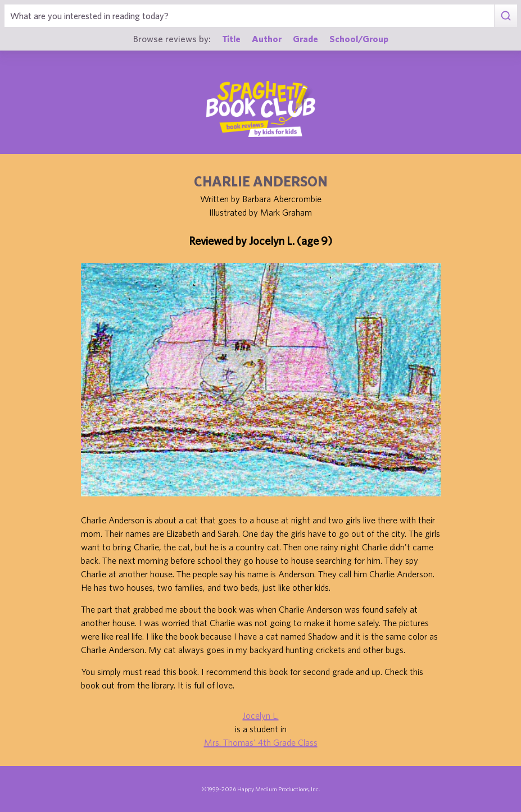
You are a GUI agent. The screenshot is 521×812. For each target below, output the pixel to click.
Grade (305, 38)
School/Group (359, 38)
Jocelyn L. (261, 715)
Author (267, 38)
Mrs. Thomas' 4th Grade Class (261, 742)
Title (231, 38)
